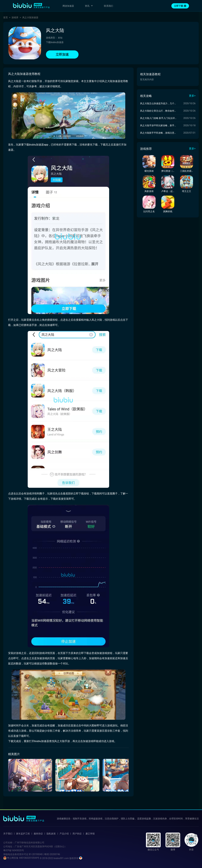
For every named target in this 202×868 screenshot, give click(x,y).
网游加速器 (68, 6)
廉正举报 (90, 834)
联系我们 (108, 6)
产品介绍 (64, 834)
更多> (192, 96)
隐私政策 (51, 834)
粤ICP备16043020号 (14, 850)
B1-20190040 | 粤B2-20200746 (44, 854)
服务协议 (38, 834)
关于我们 (8, 834)
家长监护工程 (23, 834)
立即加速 (62, 54)
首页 (6, 17)
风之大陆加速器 (30, 17)
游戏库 (15, 17)
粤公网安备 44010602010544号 (21, 858)
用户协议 (77, 834)
